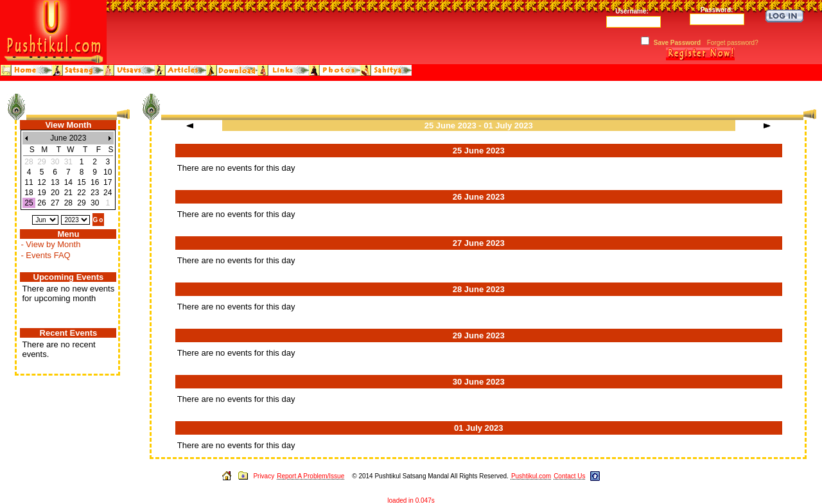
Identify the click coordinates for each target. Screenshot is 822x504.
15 (81, 182)
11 (29, 182)
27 (55, 203)
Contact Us (569, 476)
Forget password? (733, 43)
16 (95, 182)
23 (95, 193)
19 (41, 193)
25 (29, 203)
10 (108, 172)
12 (41, 182)
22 (81, 193)
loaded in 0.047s (411, 500)
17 (108, 182)
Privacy (264, 476)
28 (68, 203)
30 (95, 203)
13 (55, 182)
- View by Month (50, 244)
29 (81, 203)
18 (29, 193)
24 (108, 193)
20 (55, 193)
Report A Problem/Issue (310, 476)
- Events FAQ (45, 255)
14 (68, 182)
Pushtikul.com (531, 476)
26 (41, 203)
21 (68, 193)
